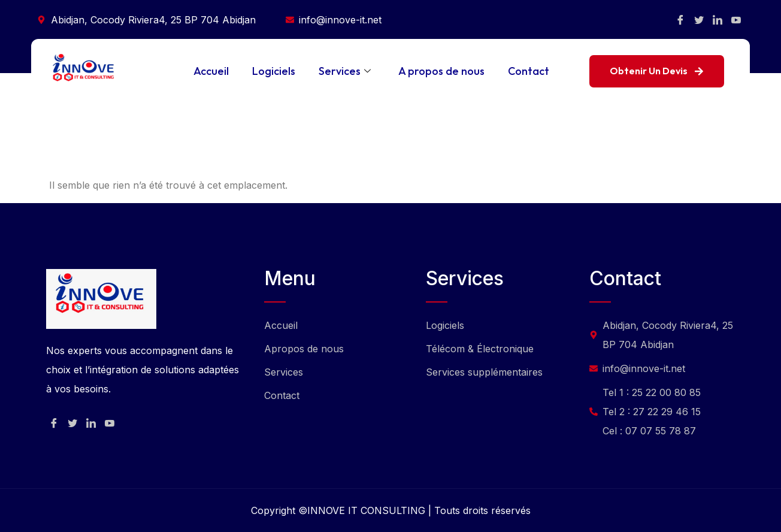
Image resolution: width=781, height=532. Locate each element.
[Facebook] (680, 20)
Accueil (210, 71)
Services (345, 71)
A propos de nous (441, 71)
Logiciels (273, 71)
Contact (529, 71)
